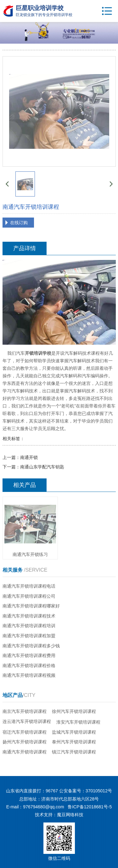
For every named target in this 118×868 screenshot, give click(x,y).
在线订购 (19, 223)
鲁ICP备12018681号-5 (90, 807)
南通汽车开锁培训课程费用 (29, 655)
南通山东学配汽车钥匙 (42, 467)
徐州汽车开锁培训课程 (74, 711)
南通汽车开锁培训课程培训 (29, 626)
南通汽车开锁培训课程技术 (29, 616)
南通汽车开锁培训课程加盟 (29, 636)
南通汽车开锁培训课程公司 (29, 596)
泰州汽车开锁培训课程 (74, 742)
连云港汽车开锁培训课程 (27, 721)
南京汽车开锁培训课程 (25, 711)
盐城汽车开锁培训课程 (74, 732)
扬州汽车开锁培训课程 (25, 742)
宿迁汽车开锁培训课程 (25, 732)
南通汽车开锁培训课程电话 (29, 586)
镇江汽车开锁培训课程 (74, 752)
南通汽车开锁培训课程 (25, 752)
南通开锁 (29, 457)
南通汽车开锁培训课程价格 (29, 666)
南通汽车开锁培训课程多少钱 (31, 646)
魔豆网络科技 (70, 815)
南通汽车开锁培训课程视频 (29, 675)
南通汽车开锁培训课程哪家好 (31, 606)
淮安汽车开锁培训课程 (78, 722)
